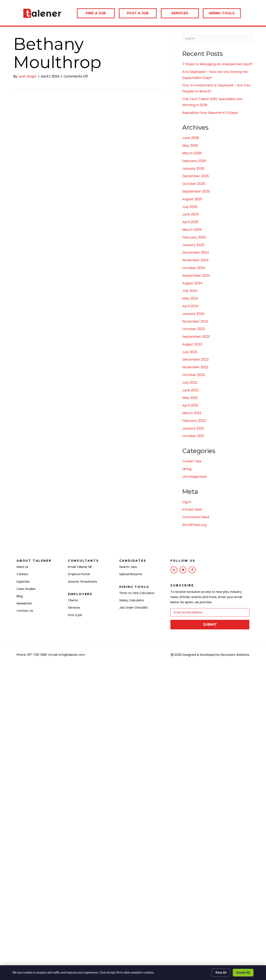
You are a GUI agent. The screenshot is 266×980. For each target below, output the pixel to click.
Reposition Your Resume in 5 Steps (210, 113)
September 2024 (196, 276)
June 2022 (190, 390)
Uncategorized (194, 477)
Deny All (221, 973)
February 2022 (194, 421)
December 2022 (195, 359)
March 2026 (192, 153)
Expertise (23, 582)
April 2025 (190, 222)
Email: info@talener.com (67, 655)
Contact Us (25, 611)
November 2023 (195, 321)
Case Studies (26, 589)
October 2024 (194, 268)
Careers (22, 574)
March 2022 (192, 413)
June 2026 (191, 138)
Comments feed (196, 517)
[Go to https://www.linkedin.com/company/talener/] (174, 570)
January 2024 (193, 314)
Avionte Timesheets (83, 582)
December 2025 (196, 176)
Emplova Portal (79, 574)
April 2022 (190, 405)
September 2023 (196, 337)
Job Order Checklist (134, 608)
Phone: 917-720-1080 (32, 655)
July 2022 (190, 383)
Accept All (243, 973)
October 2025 (194, 184)
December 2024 (196, 252)
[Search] (217, 38)
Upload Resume (131, 574)
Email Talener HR (80, 567)
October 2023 (194, 329)
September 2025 (196, 191)
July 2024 (190, 291)
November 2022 (195, 367)
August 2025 (192, 199)
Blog (20, 596)
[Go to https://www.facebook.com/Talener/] (192, 570)
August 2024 (192, 283)
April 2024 (190, 306)
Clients (73, 600)
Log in (187, 502)
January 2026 (193, 169)
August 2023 (192, 344)
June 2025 (191, 214)
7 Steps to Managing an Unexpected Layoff (217, 64)
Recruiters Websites (235, 655)
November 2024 (195, 260)
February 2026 (194, 161)
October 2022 (194, 375)
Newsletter (24, 603)
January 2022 (193, 428)
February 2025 (194, 237)
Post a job (75, 615)
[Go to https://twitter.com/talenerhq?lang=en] (183, 570)
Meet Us (22, 567)
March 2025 (192, 230)
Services (74, 608)
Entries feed (192, 509)
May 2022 (190, 398)
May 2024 (190, 298)
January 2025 (193, 245)
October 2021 (193, 436)
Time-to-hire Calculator (137, 593)
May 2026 (190, 146)
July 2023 (190, 352)
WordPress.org (194, 525)
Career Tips (192, 461)
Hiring (187, 469)
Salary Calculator (132, 600)
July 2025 (190, 207)
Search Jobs (128, 567)
